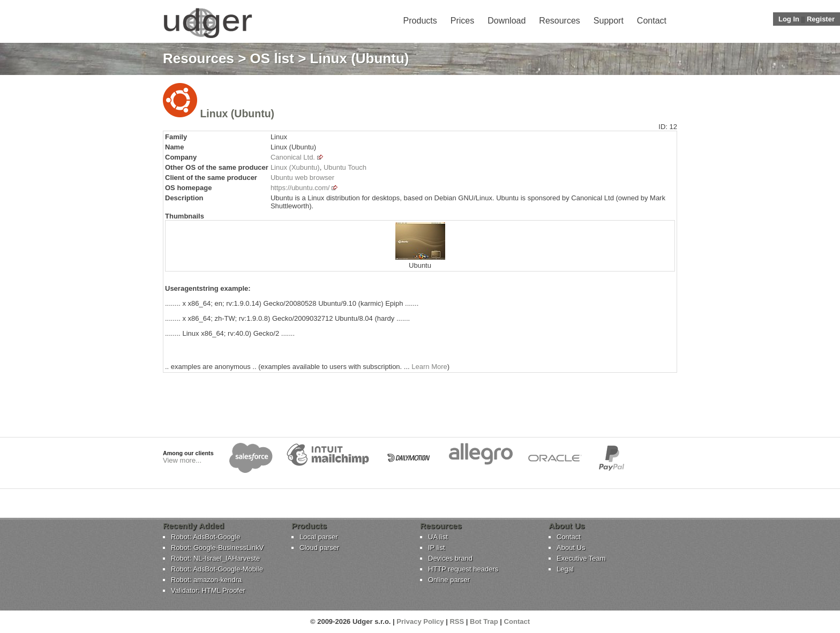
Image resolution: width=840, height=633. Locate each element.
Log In (789, 19)
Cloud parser (319, 548)
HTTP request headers (463, 569)
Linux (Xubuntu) (295, 167)
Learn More (429, 367)
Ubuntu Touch (345, 167)
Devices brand (450, 558)
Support (609, 21)
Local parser (319, 537)
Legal (565, 569)
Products (420, 21)
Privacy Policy (420, 621)
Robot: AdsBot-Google (205, 537)
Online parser (449, 580)
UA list (438, 537)
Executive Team (581, 558)
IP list (437, 548)
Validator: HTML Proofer (208, 590)
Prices (462, 21)
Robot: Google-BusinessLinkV (217, 548)
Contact (652, 21)
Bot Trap (484, 621)
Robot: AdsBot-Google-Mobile (217, 569)
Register (821, 19)
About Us (571, 548)
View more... (182, 460)
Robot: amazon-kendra (206, 580)
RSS (457, 621)
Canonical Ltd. (293, 157)
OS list (272, 58)
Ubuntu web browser (302, 178)
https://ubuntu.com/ (300, 188)
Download (507, 21)
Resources (559, 21)
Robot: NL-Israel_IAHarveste (215, 558)
